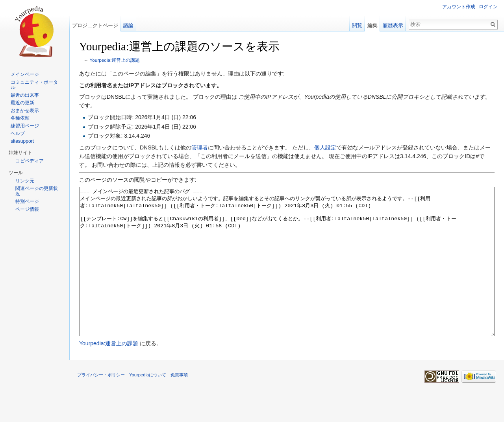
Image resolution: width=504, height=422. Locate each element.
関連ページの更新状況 (37, 191)
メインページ (25, 74)
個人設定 (325, 147)
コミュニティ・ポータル (34, 85)
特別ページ (27, 201)
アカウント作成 (459, 7)
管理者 (200, 147)
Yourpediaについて (148, 404)
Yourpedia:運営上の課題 (115, 60)
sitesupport (22, 141)
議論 (128, 25)
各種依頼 (20, 118)
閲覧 (357, 25)
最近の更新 (22, 103)
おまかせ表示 (25, 111)
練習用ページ (25, 126)
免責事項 (179, 404)
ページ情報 (27, 209)
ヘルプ (18, 133)
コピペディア (30, 161)
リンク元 (25, 181)
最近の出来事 (25, 95)
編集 (372, 25)
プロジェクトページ (95, 25)
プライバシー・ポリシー (101, 404)
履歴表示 (393, 25)
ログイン (488, 7)
